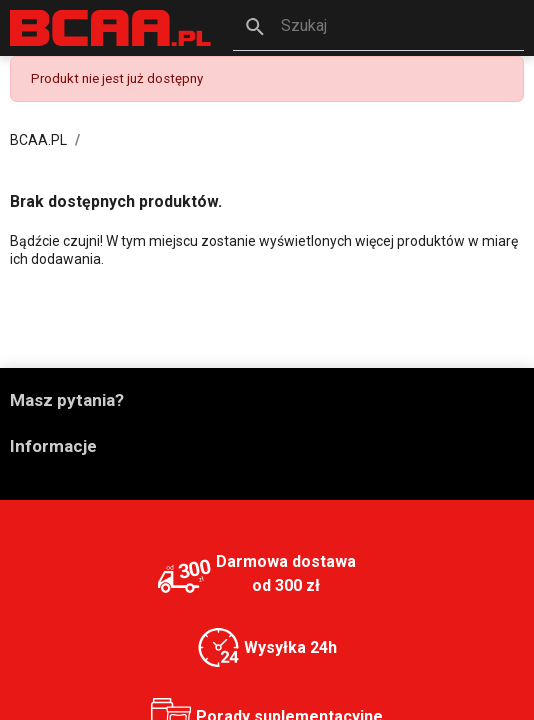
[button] (379, 28)
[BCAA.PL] (111, 27)
